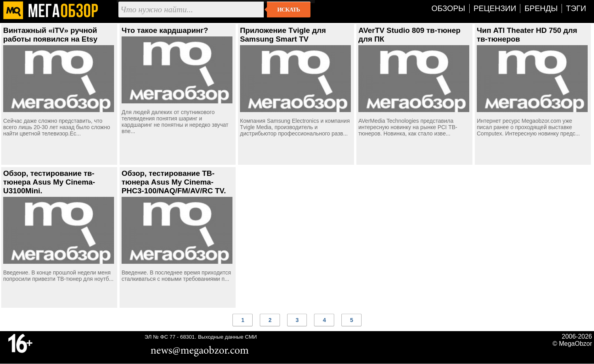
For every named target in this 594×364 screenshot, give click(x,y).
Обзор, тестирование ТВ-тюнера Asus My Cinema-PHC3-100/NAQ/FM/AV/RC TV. (174, 182)
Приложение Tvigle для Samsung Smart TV (283, 35)
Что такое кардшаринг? (165, 30)
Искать (288, 10)
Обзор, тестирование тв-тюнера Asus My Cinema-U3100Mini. (49, 182)
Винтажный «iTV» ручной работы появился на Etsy (50, 35)
